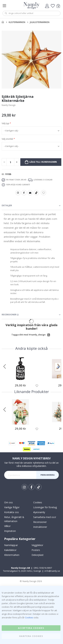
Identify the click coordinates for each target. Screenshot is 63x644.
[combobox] (32, 13)
